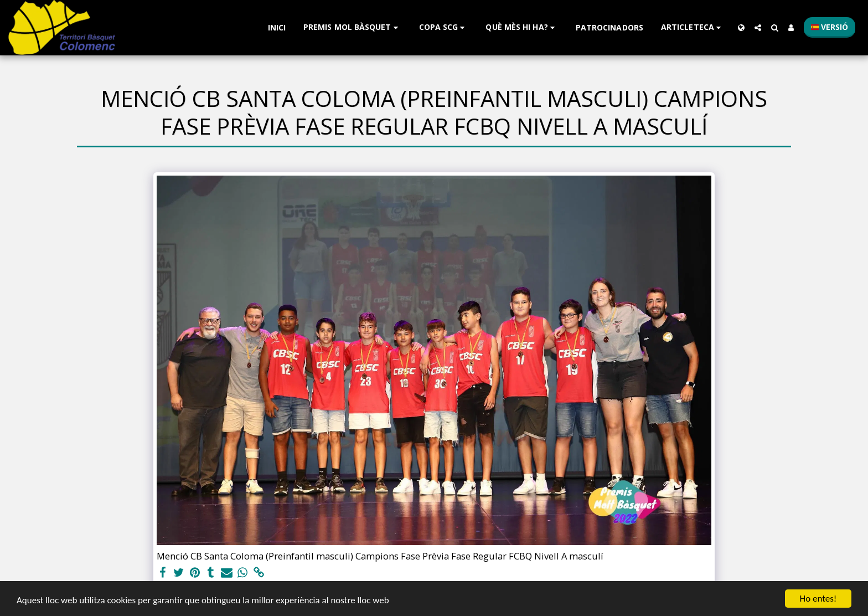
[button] (352, 27)
